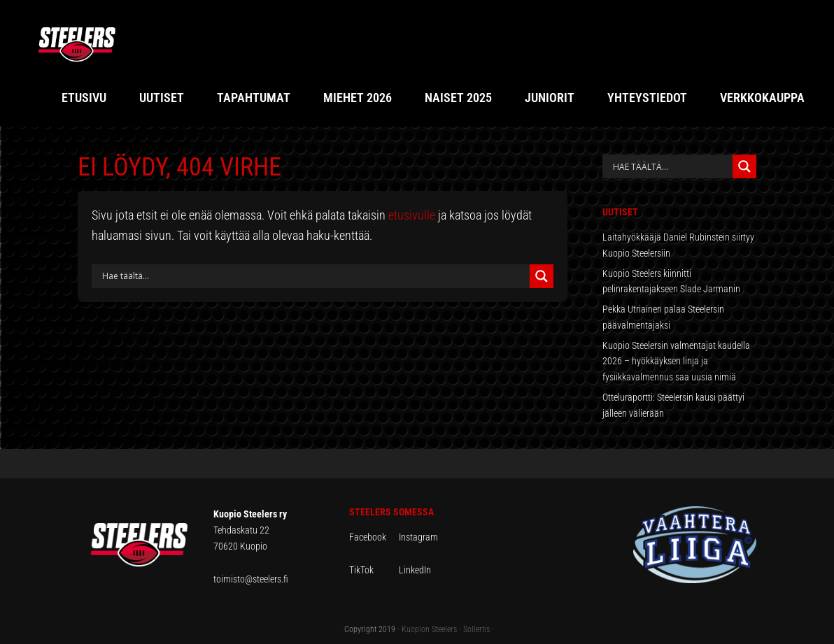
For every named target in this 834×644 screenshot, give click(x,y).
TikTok (373, 570)
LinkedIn (415, 570)
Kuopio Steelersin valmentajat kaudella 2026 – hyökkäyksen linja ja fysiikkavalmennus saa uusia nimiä (676, 362)
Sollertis (476, 629)
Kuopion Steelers (429, 629)
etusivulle (412, 215)
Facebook (374, 537)
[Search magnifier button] (542, 276)
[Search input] (314, 276)
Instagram (418, 537)
